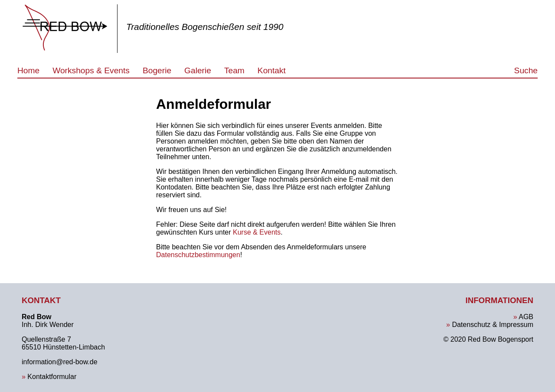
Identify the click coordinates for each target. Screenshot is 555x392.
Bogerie (157, 70)
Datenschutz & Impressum (493, 325)
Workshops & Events (91, 70)
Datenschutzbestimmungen (198, 255)
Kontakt (272, 70)
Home (28, 70)
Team (234, 70)
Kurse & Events (257, 232)
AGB (526, 317)
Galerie (198, 70)
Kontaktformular (52, 377)
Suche (526, 70)
